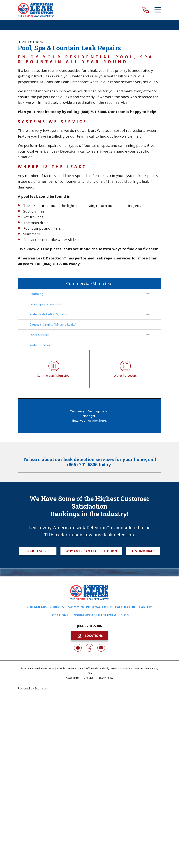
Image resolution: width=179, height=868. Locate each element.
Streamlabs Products (45, 608)
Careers (146, 608)
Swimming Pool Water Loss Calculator (102, 608)
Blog (124, 616)
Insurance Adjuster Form (94, 616)
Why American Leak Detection (91, 552)
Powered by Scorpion (32, 690)
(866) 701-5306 (89, 627)
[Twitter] (89, 649)
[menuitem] (87, 294)
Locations (59, 616)
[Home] (36, 10)
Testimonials (143, 552)
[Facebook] (78, 649)
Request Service (38, 552)
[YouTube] (101, 649)
